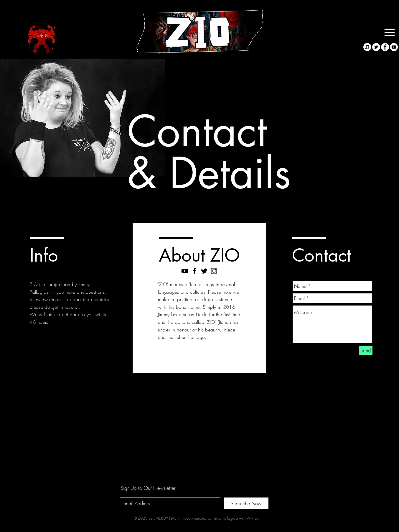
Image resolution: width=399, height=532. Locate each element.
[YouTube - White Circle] (394, 47)
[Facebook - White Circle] (385, 47)
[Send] (366, 350)
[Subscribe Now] (246, 503)
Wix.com (254, 518)
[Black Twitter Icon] (204, 271)
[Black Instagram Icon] (214, 271)
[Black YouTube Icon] (185, 271)
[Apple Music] (367, 47)
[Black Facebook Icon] (194, 271)
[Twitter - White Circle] (376, 47)
